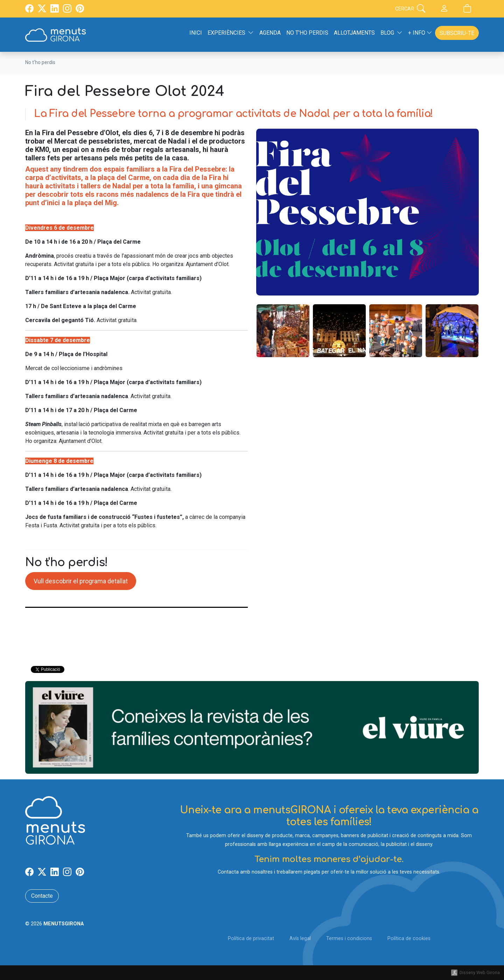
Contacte (42, 896)
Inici (196, 33)
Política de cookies (409, 939)
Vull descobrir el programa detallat (81, 581)
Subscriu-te (457, 33)
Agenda (270, 33)
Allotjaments (354, 33)
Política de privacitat (251, 939)
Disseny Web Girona (480, 972)
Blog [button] (391, 33)
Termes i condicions (349, 939)
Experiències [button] (231, 33)
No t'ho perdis (307, 33)
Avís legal (300, 939)
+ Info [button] (420, 33)
